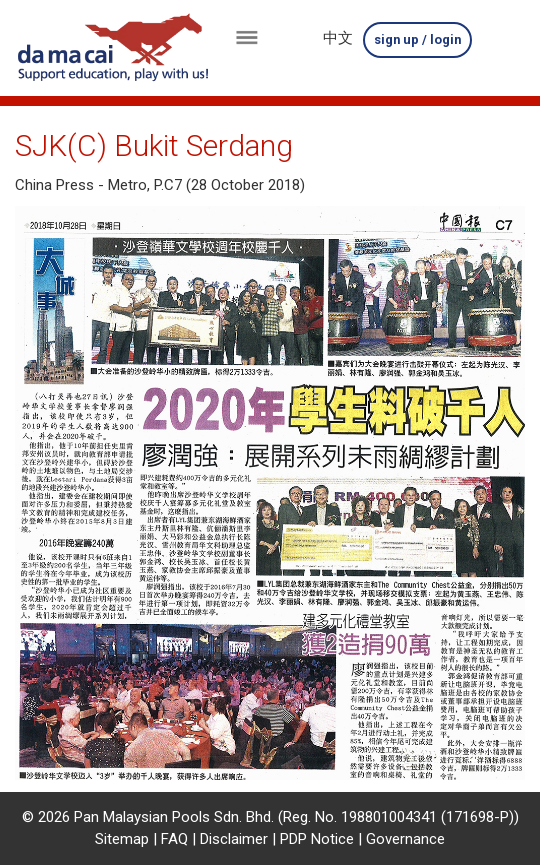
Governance (405, 839)
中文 (338, 38)
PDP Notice (317, 839)
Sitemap (122, 839)
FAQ (174, 839)
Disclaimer (234, 839)
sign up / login (418, 39)
